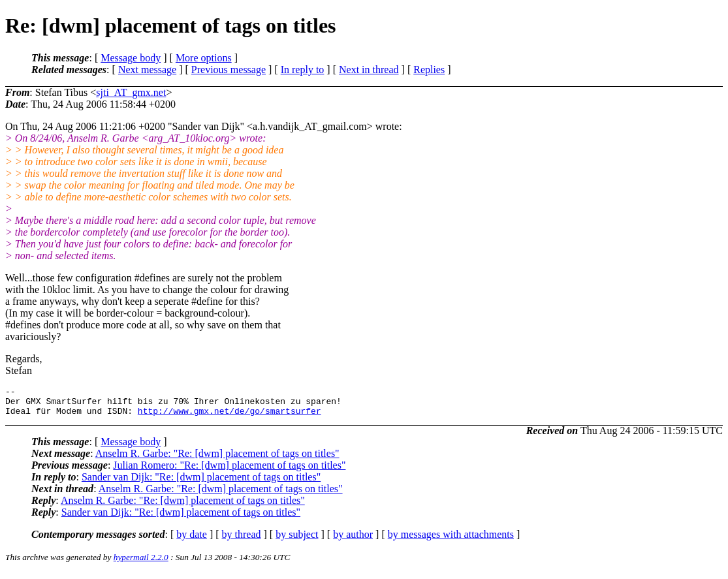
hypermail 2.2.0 (141, 563)
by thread (242, 540)
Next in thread (369, 70)
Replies (429, 70)
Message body (131, 58)
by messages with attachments (451, 540)
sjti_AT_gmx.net (131, 92)
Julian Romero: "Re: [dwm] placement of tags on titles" (229, 471)
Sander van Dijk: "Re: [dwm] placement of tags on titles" (201, 483)
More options (204, 58)
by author (353, 540)
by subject (297, 540)
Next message (147, 70)
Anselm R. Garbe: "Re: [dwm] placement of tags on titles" (217, 459)
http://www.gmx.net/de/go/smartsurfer (229, 416)
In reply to (303, 70)
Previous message (229, 70)
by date (192, 540)
